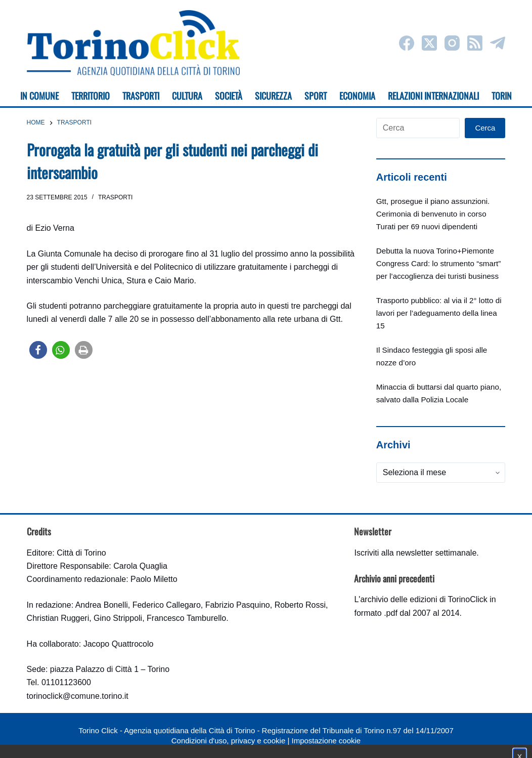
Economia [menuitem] (357, 96)
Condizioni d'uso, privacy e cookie (228, 741)
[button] (38, 350)
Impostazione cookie (326, 741)
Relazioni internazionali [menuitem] (433, 96)
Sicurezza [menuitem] (273, 96)
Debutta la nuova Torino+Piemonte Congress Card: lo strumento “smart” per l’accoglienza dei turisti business (438, 263)
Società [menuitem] (229, 96)
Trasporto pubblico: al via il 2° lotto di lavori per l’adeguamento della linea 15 (439, 313)
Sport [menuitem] (316, 96)
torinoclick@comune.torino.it (78, 696)
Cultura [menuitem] (187, 96)
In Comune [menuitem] (39, 96)
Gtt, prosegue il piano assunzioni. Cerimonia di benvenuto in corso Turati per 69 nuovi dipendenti (433, 214)
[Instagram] (452, 43)
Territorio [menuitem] (91, 96)
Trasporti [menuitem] (141, 96)
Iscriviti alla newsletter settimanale (415, 553)
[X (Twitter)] (429, 43)
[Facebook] (407, 43)
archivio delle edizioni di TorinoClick (424, 599)
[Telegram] (498, 43)
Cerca (485, 128)
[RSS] (475, 43)
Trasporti (115, 197)
